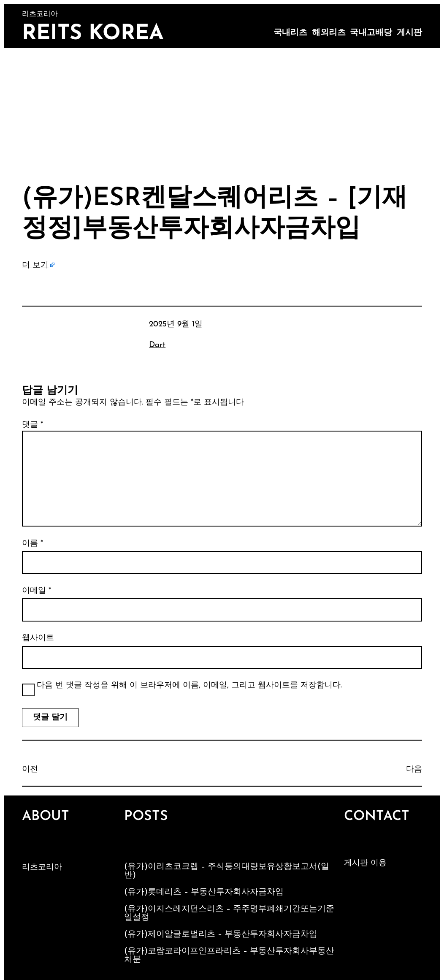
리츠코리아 (42, 867)
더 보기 (35, 265)
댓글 (32, 425)
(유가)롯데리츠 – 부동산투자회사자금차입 (204, 892)
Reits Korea (93, 34)
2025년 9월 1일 (176, 324)
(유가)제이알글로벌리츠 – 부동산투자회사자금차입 (221, 934)
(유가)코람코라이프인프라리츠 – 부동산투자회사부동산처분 (229, 956)
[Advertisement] (222, 111)
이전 (30, 770)
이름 (32, 544)
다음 (414, 770)
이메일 (37, 591)
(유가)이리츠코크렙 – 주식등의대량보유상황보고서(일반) (227, 871)
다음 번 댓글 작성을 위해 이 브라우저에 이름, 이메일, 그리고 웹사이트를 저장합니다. (189, 685)
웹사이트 (38, 638)
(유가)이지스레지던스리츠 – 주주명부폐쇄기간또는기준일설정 (229, 913)
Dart (157, 345)
